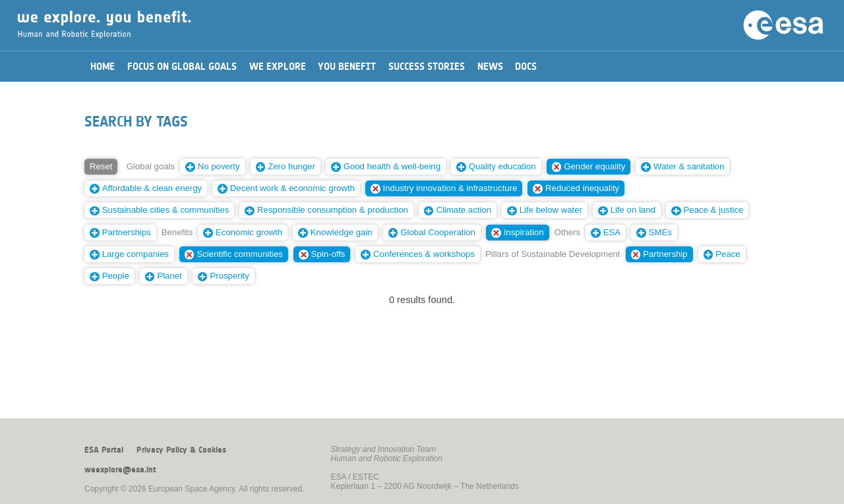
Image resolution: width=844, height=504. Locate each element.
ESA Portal (104, 450)
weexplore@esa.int (120, 470)
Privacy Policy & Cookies (181, 450)
